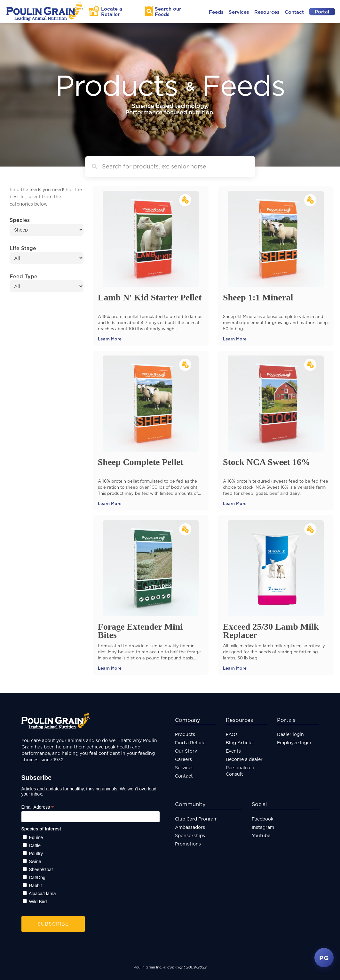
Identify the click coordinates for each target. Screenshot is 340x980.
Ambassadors (190, 827)
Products (185, 734)
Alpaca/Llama (42, 894)
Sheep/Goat (41, 870)
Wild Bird (38, 902)
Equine (36, 837)
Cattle (35, 845)
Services (239, 12)
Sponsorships (190, 835)
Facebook (263, 819)
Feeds (216, 12)
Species (20, 220)
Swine (35, 862)
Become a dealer (244, 759)
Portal (322, 12)
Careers (183, 759)
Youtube (261, 835)
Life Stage (23, 248)
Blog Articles (240, 743)
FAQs (232, 734)
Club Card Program (196, 819)
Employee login (294, 743)
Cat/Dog (37, 878)
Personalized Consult (240, 771)
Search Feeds (168, 12)
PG (324, 958)
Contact (294, 12)
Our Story (186, 751)
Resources (267, 12)
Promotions (188, 844)
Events (233, 751)
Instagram (263, 827)
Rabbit (35, 886)
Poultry (36, 853)
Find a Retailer (191, 743)
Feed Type (24, 276)
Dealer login (290, 734)
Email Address (38, 807)
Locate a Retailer (112, 12)
